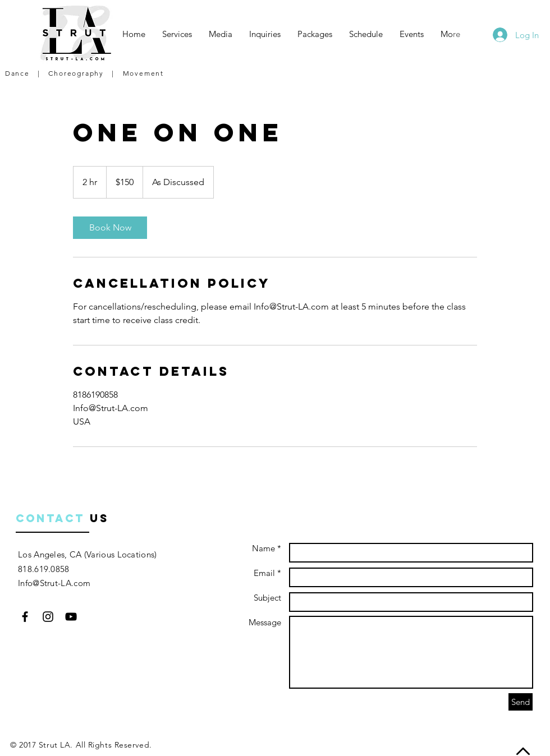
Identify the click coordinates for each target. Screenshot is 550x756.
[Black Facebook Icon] (25, 617)
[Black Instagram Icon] (48, 617)
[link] (110, 228)
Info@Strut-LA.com (54, 583)
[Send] (521, 702)
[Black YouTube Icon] (71, 617)
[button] (177, 34)
